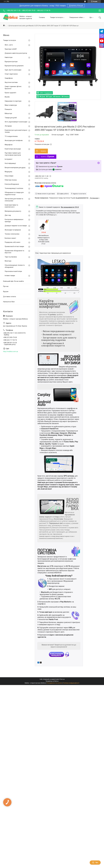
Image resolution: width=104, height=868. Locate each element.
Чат (95, 863)
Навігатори (9, 57)
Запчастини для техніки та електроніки (14, 200)
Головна (42, 17)
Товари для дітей (11, 118)
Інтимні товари (10, 276)
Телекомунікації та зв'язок (14, 188)
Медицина (8, 172)
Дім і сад (8, 215)
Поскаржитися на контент (54, 683)
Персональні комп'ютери (13, 271)
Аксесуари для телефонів (14, 140)
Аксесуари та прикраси (13, 230)
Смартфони (9, 78)
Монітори (8, 261)
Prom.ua (62, 679)
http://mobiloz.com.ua (11, 351)
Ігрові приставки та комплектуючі (11, 206)
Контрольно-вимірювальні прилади (14, 220)
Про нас (6, 286)
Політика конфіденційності (71, 683)
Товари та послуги (56, 17)
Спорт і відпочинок (11, 74)
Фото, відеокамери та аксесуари (16, 122)
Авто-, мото (9, 45)
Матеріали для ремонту (13, 211)
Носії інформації (10, 163)
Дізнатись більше (76, 6)
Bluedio (7, 97)
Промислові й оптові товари (14, 246)
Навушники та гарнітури (13, 101)
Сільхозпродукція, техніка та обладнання (15, 266)
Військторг (8, 113)
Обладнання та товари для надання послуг (14, 193)
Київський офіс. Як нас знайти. (14, 281)
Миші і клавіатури (11, 105)
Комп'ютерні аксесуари (13, 149)
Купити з (48, 157)
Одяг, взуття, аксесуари (13, 70)
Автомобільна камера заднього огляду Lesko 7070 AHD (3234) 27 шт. (44, 240)
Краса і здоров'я (10, 93)
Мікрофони (9, 145)
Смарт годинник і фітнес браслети (13, 88)
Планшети (8, 109)
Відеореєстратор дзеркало (14, 66)
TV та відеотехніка (11, 136)
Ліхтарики (8, 126)
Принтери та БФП (11, 49)
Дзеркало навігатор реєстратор (16, 53)
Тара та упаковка (11, 257)
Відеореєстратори (11, 62)
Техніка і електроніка (12, 234)
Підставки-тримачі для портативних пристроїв (13, 154)
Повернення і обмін (76, 17)
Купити (43, 151)
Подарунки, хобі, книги (12, 242)
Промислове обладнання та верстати (14, 252)
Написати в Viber (9, 302)
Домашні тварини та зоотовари (16, 226)
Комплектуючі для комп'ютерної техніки (16, 131)
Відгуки (6, 292)
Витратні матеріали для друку (15, 168)
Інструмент (9, 159)
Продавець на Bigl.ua (52, 681)
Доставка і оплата (10, 297)
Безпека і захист (10, 238)
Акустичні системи (11, 82)
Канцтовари (9, 176)
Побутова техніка (11, 180)
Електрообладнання (12, 184)
